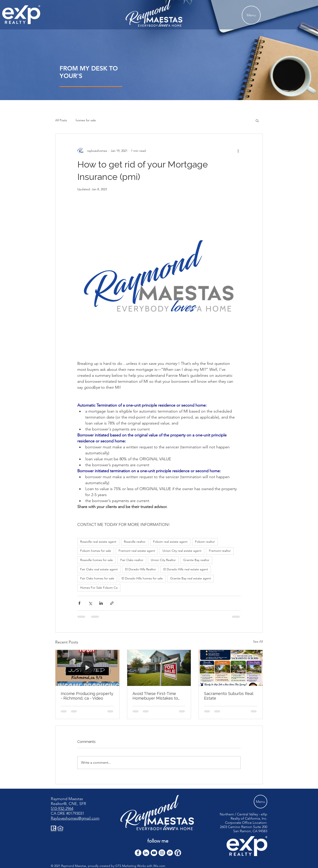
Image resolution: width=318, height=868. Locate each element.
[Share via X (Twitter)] (90, 603)
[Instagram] (162, 853)
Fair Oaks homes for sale (97, 578)
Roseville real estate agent (98, 542)
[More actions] (238, 151)
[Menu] (251, 15)
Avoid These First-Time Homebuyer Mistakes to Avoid (155, 696)
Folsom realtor (205, 542)
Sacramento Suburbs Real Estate (229, 696)
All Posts (61, 120)
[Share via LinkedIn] (101, 603)
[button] (257, 120)
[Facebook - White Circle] (138, 853)
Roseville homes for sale (97, 560)
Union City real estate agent (182, 551)
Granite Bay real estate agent (191, 578)
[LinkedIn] (146, 853)
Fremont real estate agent (137, 551)
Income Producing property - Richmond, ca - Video (87, 696)
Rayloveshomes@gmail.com (75, 818)
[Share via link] (112, 603)
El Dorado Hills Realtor (141, 569)
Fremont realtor (220, 551)
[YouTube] (154, 853)
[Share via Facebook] (79, 603)
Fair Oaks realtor (132, 560)
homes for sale (86, 120)
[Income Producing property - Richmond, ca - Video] (87, 668)
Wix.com (159, 866)
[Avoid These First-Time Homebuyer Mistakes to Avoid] (159, 668)
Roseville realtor (135, 542)
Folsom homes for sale (96, 551)
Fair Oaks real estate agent (99, 569)
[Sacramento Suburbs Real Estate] (231, 668)
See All (258, 641)
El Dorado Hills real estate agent (186, 569)
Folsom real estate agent (170, 542)
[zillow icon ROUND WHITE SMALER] (170, 853)
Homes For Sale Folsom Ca (99, 588)
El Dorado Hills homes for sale (142, 578)
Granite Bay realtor (196, 560)
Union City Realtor (163, 560)
